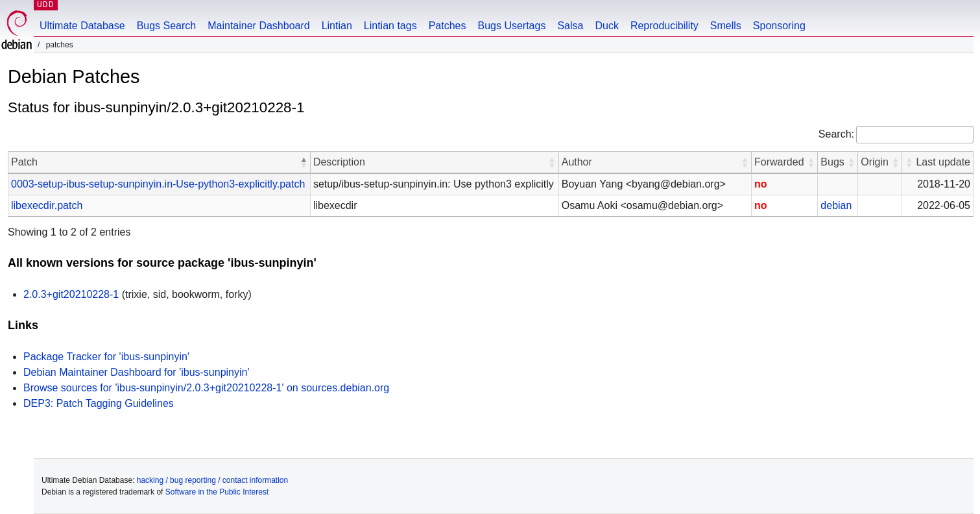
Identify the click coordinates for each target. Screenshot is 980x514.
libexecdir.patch (47, 205)
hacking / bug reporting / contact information (212, 480)
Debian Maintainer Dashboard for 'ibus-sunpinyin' (137, 372)
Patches (448, 26)
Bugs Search (167, 26)
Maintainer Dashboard (258, 26)
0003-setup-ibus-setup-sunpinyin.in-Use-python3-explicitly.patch (158, 184)
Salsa (570, 26)
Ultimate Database (82, 26)
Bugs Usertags (511, 26)
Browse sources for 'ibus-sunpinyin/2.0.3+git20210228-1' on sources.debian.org (206, 388)
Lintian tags (390, 26)
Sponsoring (779, 26)
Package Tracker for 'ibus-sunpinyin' (106, 357)
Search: (836, 134)
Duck (606, 26)
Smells (726, 26)
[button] (304, 162)
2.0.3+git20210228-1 (71, 294)
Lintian (337, 26)
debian (836, 205)
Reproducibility (664, 26)
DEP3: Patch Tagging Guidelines (99, 403)
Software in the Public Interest (217, 492)
